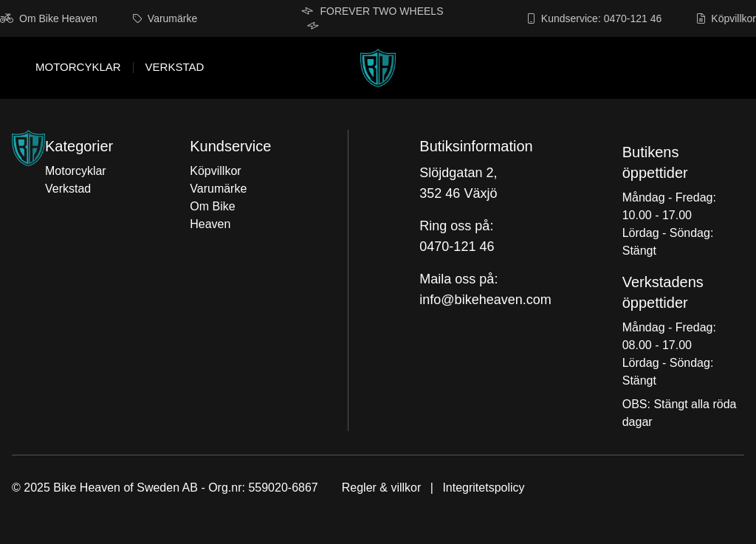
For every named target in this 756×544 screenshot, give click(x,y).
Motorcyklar (78, 68)
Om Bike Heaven (49, 18)
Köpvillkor (726, 18)
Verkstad (175, 68)
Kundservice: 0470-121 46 (594, 18)
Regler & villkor (382, 488)
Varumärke (165, 18)
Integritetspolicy (483, 488)
